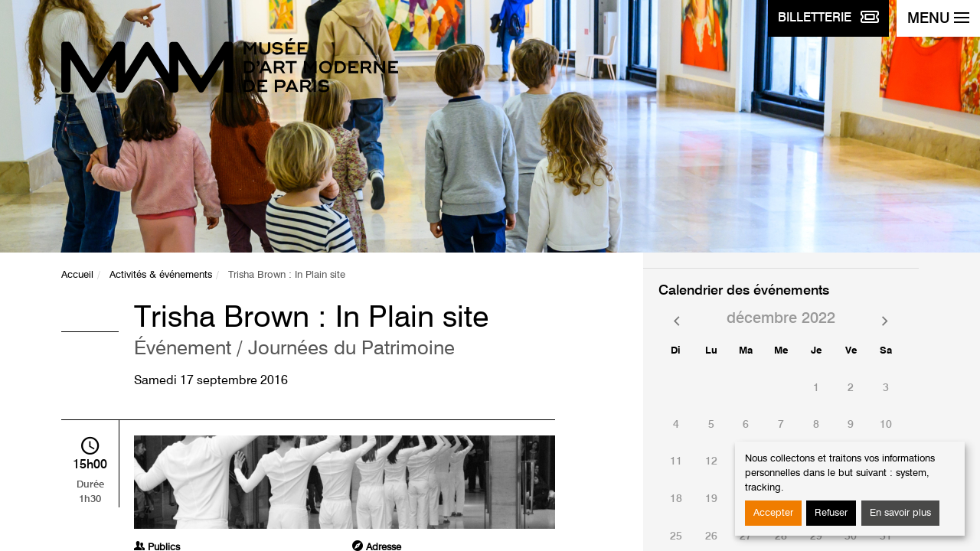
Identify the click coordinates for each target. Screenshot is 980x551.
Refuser (831, 513)
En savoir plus (900, 513)
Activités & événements (161, 275)
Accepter (773, 513)
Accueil (77, 275)
